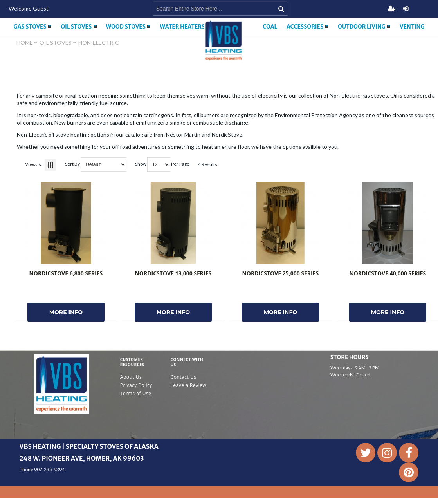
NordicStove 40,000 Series (388, 273)
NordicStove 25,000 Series (280, 273)
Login (406, 9)
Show (141, 164)
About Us (131, 377)
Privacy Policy (136, 385)
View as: (34, 164)
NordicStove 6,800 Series (66, 273)
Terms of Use (136, 393)
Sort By (72, 164)
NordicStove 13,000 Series (173, 273)
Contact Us (184, 377)
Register (391, 9)
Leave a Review (189, 385)
